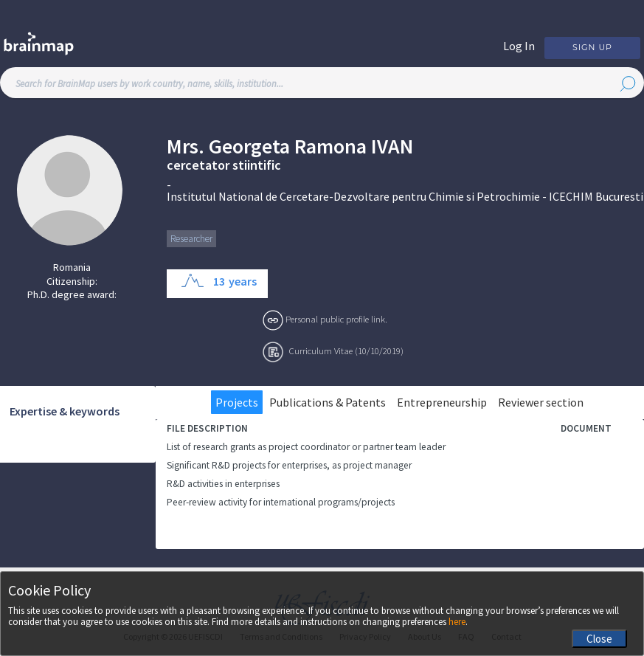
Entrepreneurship (442, 402)
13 (219, 281)
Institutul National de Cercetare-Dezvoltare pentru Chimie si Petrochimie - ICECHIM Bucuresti (405, 196)
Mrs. (186, 146)
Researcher (191, 239)
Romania (72, 267)
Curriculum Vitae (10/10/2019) (346, 351)
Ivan (392, 146)
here (457, 622)
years (243, 281)
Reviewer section (541, 402)
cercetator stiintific (224, 165)
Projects (237, 402)
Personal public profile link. (336, 319)
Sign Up (592, 47)
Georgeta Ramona (288, 146)
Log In (519, 46)
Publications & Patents (328, 402)
